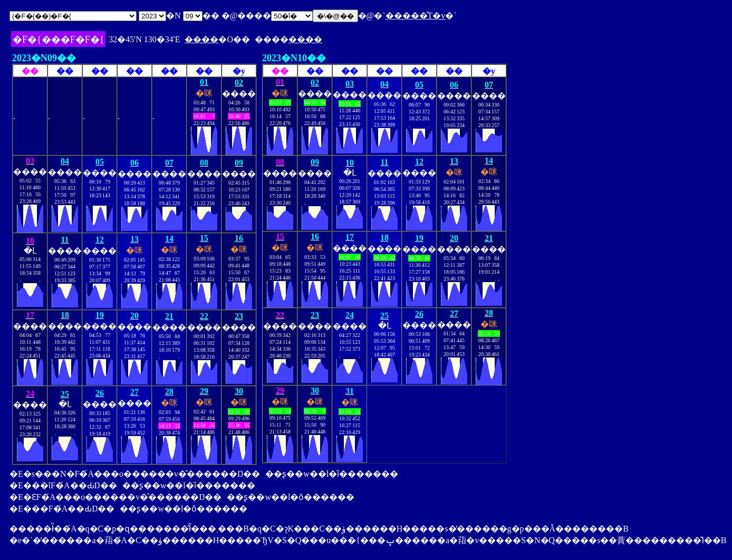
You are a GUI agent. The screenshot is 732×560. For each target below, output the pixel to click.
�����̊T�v (416, 16)
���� (201, 39)
